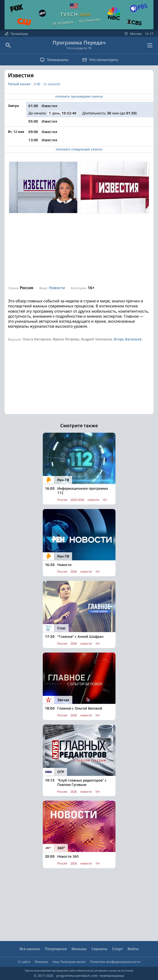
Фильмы (79, 949)
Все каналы (30, 949)
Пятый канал (19, 84)
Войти (133, 949)
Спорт (118, 949)
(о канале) (52, 84)
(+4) (37, 84)
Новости (57, 288)
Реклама (41, 962)
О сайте (24, 962)
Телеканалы (54, 60)
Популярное (56, 949)
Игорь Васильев (128, 339)
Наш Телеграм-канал (69, 962)
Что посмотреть (100, 60)
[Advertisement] (79, 250)
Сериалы (99, 949)
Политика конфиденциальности (115, 962)
